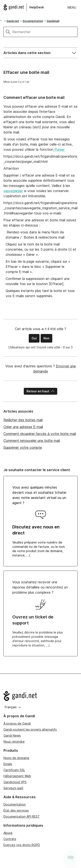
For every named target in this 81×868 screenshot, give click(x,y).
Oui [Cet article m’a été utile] (34, 338)
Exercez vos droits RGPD (22, 845)
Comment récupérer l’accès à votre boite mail (40, 434)
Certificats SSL (14, 770)
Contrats (10, 839)
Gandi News (12, 735)
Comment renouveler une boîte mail (32, 441)
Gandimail (53, 21)
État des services (16, 810)
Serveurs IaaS (13, 788)
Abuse (8, 833)
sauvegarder (13, 191)
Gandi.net (13, 21)
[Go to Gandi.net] (40, 696)
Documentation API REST (22, 816)
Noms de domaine (16, 758)
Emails (8, 764)
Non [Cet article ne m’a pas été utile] (46, 338)
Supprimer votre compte (23, 447)
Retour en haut (40, 391)
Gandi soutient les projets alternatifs (30, 729)
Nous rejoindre (14, 741)
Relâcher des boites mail (23, 420)
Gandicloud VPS (15, 782)
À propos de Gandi (17, 723)
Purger (59, 149)
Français (13, 707)
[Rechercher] (45, 32)
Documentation (33, 21)
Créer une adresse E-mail (23, 427)
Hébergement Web (17, 776)
